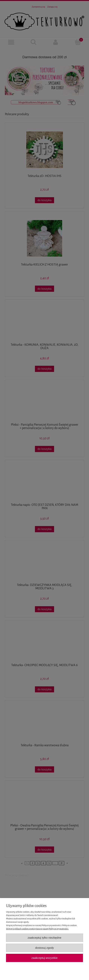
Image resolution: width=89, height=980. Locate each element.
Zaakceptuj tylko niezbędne (44, 938)
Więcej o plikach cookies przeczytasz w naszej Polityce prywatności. (37, 929)
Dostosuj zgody (44, 948)
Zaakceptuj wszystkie (44, 958)
